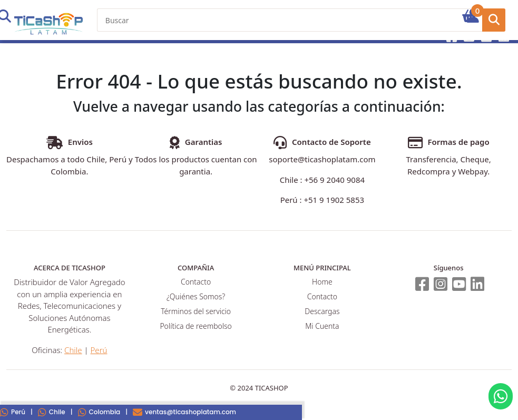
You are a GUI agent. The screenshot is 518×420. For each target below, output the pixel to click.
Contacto (196, 282)
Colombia (99, 412)
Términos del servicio (196, 311)
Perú (99, 350)
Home (322, 282)
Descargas (322, 311)
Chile (52, 412)
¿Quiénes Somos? (196, 296)
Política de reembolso (196, 326)
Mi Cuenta (322, 326)
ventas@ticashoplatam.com (184, 412)
